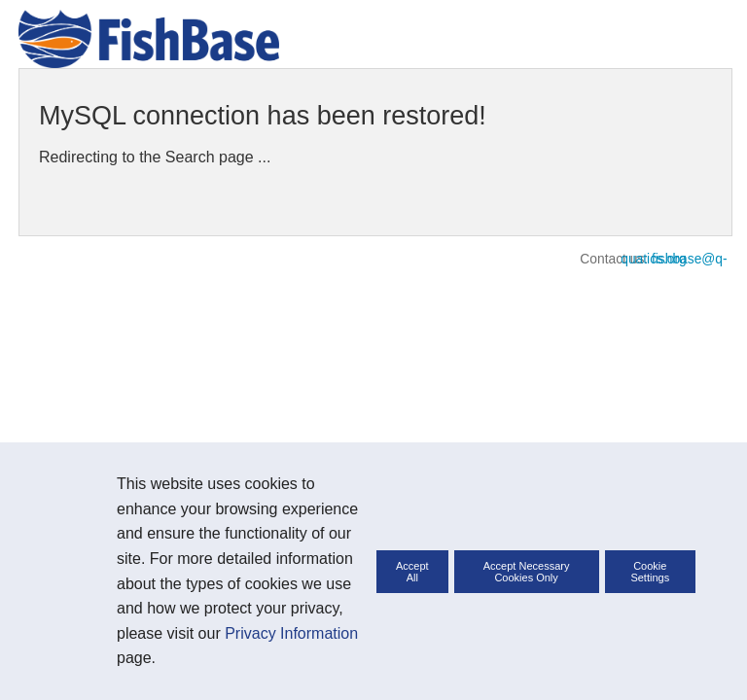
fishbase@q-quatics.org (674, 259)
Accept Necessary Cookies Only (527, 572)
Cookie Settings (650, 572)
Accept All (412, 572)
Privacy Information (291, 633)
